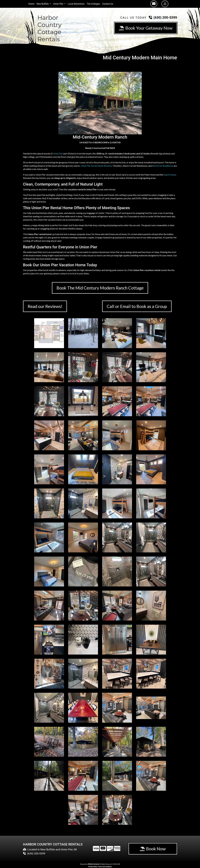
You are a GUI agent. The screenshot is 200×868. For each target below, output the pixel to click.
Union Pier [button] (59, 4)
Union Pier (58, 153)
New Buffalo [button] (43, 4)
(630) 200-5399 (165, 18)
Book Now (153, 849)
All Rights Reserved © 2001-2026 (110, 864)
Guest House (170, 175)
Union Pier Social (89, 166)
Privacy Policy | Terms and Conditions (100, 867)
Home (31, 4)
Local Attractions (76, 4)
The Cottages (93, 4)
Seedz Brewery (105, 166)
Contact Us (108, 4)
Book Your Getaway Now (145, 28)
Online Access (93, 864)
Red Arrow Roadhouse (163, 166)
